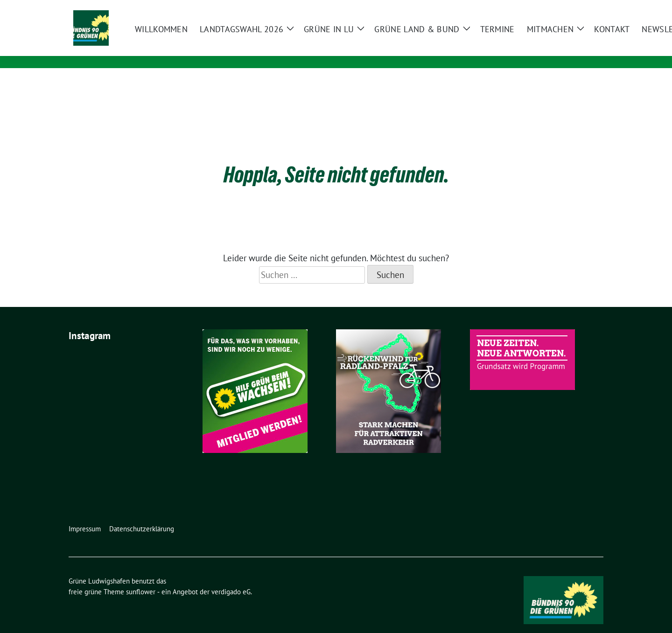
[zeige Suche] (587, 8)
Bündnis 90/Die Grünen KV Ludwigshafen (232, 49)
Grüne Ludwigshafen (199, 36)
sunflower (141, 577)
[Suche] (574, 8)
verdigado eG (231, 577)
